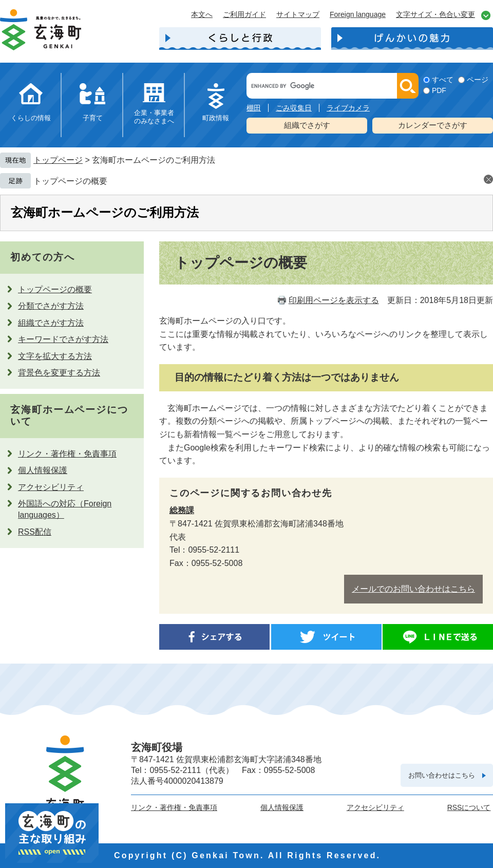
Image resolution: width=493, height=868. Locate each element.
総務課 (182, 510)
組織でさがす (307, 125)
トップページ (58, 160)
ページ (478, 80)
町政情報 (216, 118)
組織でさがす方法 (51, 323)
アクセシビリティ (51, 487)
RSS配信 (35, 532)
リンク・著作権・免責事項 (67, 454)
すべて (443, 80)
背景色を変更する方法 (59, 373)
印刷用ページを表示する (334, 300)
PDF (439, 90)
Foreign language (358, 14)
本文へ (202, 14)
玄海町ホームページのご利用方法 (105, 212)
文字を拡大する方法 (55, 356)
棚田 (254, 108)
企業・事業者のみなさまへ (154, 117)
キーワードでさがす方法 (63, 339)
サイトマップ (298, 14)
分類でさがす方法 (51, 306)
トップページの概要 (70, 181)
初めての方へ (42, 257)
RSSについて (469, 807)
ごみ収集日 (294, 108)
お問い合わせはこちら (442, 775)
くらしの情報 (31, 118)
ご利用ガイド (244, 14)
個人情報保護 (43, 470)
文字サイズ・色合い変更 (435, 14)
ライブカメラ (348, 108)
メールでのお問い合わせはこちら (413, 589)
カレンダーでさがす (433, 125)
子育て (93, 118)
